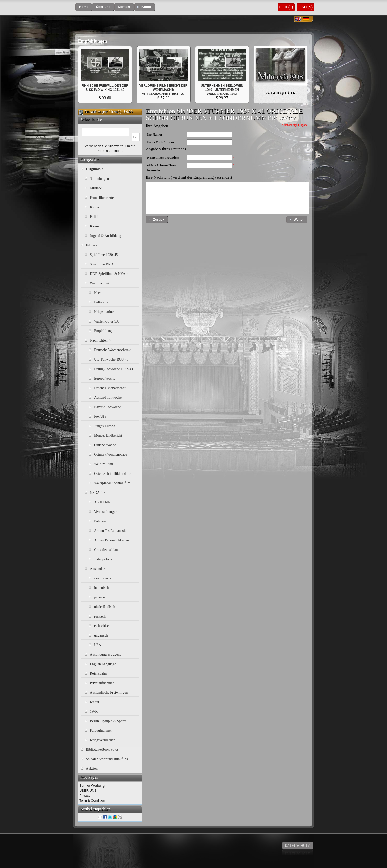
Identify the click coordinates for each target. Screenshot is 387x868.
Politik (95, 217)
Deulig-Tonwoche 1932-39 (113, 369)
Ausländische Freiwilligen (109, 692)
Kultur (95, 207)
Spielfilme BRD (102, 264)
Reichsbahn (98, 673)
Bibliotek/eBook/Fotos (102, 750)
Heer (97, 293)
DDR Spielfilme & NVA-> (109, 274)
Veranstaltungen (106, 512)
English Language (103, 664)
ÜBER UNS (88, 790)
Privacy (85, 796)
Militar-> (96, 188)
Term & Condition (92, 800)
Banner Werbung (92, 786)
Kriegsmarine (104, 312)
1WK (94, 712)
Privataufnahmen (102, 683)
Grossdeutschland (107, 550)
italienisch (101, 588)
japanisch (101, 597)
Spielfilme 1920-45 (104, 255)
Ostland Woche (105, 445)
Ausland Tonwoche (108, 397)
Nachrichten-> (100, 340)
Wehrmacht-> (100, 283)
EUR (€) (286, 7)
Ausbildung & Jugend (106, 654)
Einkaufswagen (96, 112)
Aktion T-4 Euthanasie (110, 531)
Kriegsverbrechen (103, 740)
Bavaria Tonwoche (107, 407)
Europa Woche (105, 378)
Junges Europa (105, 426)
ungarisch (101, 635)
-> (95, 169)
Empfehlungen (93, 41)
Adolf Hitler (103, 502)
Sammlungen (99, 179)
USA (98, 645)
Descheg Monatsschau (110, 388)
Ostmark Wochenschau (111, 455)
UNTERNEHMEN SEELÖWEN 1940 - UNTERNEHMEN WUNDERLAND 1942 (222, 90)
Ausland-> (97, 569)
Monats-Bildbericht (108, 436)
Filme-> (92, 245)
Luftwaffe (101, 302)
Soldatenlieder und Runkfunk (107, 759)
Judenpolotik (103, 559)
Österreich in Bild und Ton (113, 474)
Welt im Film (103, 464)
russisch (100, 616)
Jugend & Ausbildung (106, 236)
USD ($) (305, 7)
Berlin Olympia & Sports (108, 721)
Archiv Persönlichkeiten (111, 540)
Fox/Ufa (100, 417)
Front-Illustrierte (102, 198)
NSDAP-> (97, 493)
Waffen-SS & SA (106, 321)
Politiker (100, 521)
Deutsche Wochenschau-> (113, 350)
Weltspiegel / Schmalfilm (112, 483)
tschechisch (102, 626)
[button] (84, 7)
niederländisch (105, 607)
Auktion (92, 769)
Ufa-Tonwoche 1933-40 (111, 359)
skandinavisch (104, 578)
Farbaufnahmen (101, 731)
